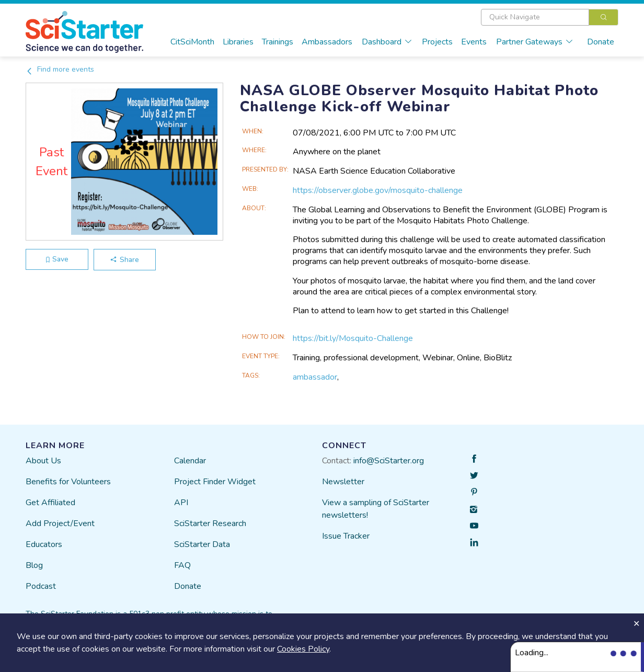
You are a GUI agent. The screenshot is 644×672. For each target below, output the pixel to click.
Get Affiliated (50, 503)
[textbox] (535, 17)
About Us (43, 461)
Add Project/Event (60, 523)
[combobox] (550, 17)
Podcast (41, 586)
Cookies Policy (303, 649)
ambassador (315, 377)
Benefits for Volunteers (68, 482)
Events (474, 42)
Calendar (190, 461)
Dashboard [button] (387, 42)
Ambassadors (327, 42)
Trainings (278, 42)
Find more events (60, 69)
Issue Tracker (346, 536)
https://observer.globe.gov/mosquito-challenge (378, 190)
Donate (601, 42)
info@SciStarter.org (389, 461)
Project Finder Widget (215, 482)
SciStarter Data (202, 544)
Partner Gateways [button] (535, 42)
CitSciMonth (192, 42)
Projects (437, 42)
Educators (44, 544)
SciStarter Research (210, 523)
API (181, 503)
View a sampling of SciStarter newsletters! (376, 509)
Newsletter (343, 482)
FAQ (182, 565)
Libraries (238, 42)
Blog (34, 565)
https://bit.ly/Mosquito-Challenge (353, 338)
